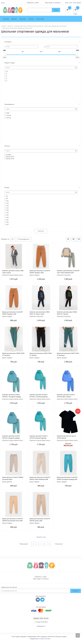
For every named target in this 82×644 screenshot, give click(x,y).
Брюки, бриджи (34, 278)
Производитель (9, 108)
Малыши (6, 22)
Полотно (7, 149)
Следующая (59, 547)
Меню (3, 3)
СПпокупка (8, 45)
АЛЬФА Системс (45, 642)
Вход (67, 3)
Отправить (76, 594)
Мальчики (23, 22)
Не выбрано (57, 3)
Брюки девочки (7, 485)
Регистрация (77, 3)
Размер (7, 191)
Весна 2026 (40, 22)
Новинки (31, 22)
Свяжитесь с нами (40, 580)
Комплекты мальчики (64, 278)
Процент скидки (9, 66)
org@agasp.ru (41, 629)
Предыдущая (24, 547)
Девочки (14, 22)
